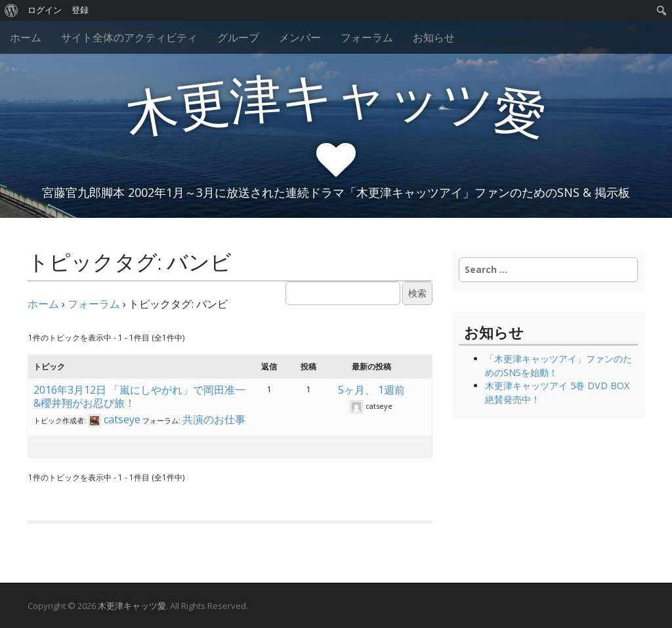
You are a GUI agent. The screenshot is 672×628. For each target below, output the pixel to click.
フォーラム (367, 37)
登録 (80, 10)
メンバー (300, 37)
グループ (238, 37)
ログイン (45, 10)
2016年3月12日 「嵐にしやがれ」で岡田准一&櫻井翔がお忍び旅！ (139, 396)
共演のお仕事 (214, 419)
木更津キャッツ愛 (132, 606)
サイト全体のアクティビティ (129, 37)
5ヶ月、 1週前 (371, 390)
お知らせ (434, 37)
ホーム (26, 37)
